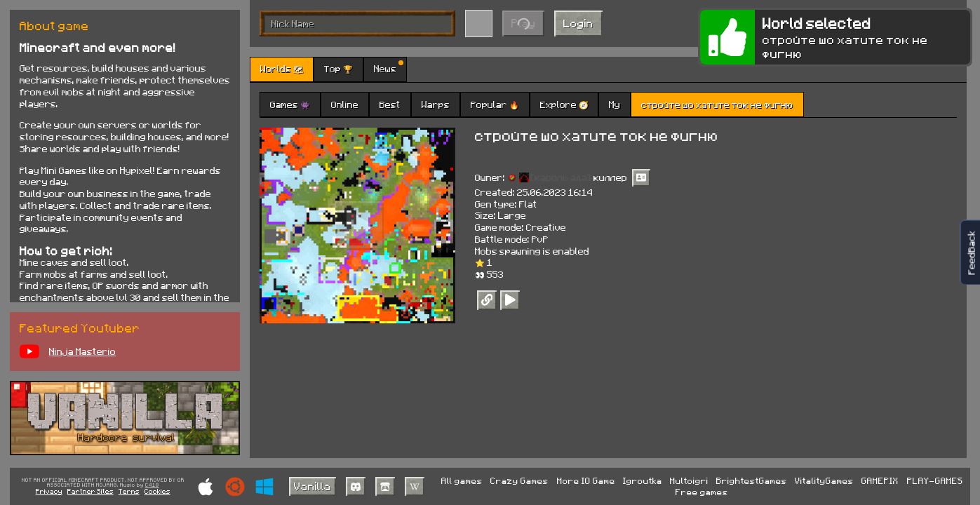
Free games (702, 492)
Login (578, 23)
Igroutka (643, 480)
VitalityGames (824, 480)
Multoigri (689, 480)
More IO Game (586, 480)
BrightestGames (752, 480)
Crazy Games (519, 480)
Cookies (157, 491)
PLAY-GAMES (935, 480)
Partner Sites (90, 491)
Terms (129, 491)
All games (462, 480)
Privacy (49, 491)
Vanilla (313, 486)
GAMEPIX (880, 480)
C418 (152, 485)
